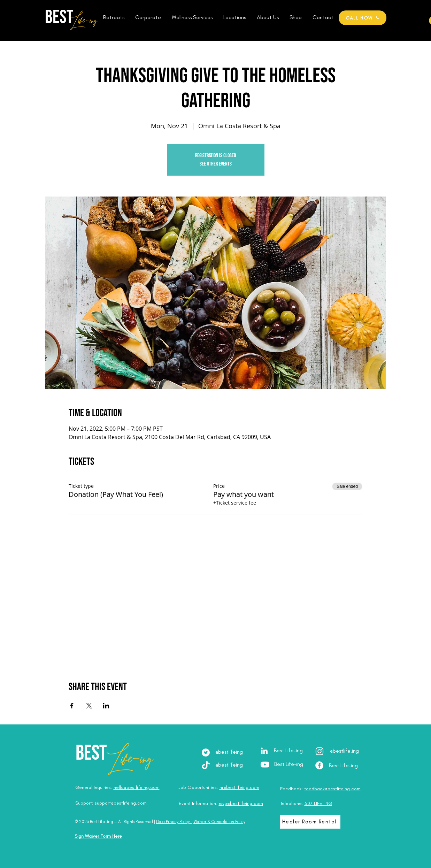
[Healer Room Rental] (310, 822)
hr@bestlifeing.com (239, 787)
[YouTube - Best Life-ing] (265, 765)
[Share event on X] (89, 706)
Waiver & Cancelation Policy (220, 822)
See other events (216, 164)
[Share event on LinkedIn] (106, 706)
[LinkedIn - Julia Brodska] (264, 751)
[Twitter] (206, 752)
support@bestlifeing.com (121, 803)
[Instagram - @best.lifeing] (320, 751)
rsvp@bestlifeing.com (241, 803)
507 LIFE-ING (318, 803)
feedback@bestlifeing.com (332, 789)
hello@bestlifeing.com (137, 787)
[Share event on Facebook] (72, 706)
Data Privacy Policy (173, 822)
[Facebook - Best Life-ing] (319, 765)
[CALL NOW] (363, 18)
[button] (114, 17)
